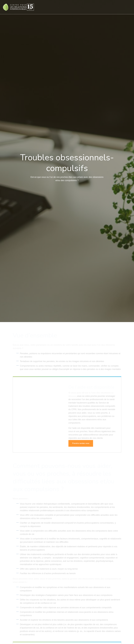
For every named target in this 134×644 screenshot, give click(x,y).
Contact (122, 7)
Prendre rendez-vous (81, 443)
